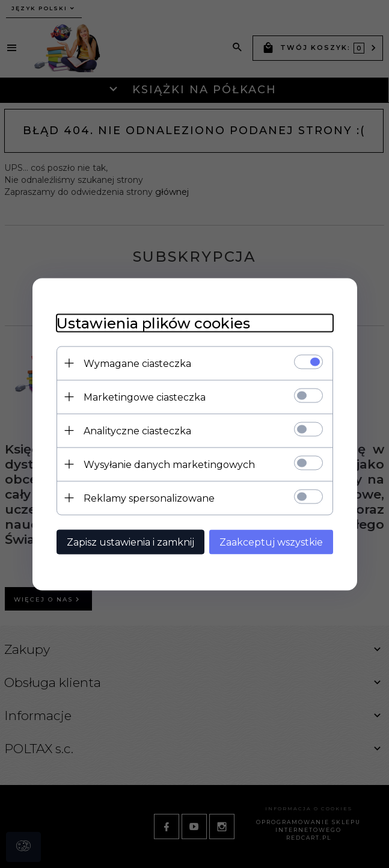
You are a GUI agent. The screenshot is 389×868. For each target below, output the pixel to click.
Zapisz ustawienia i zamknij (130, 542)
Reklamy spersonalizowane (149, 498)
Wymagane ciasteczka (137, 363)
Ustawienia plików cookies (153, 323)
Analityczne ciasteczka (137, 430)
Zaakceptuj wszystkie (271, 542)
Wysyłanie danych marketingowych (169, 464)
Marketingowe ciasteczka (145, 397)
